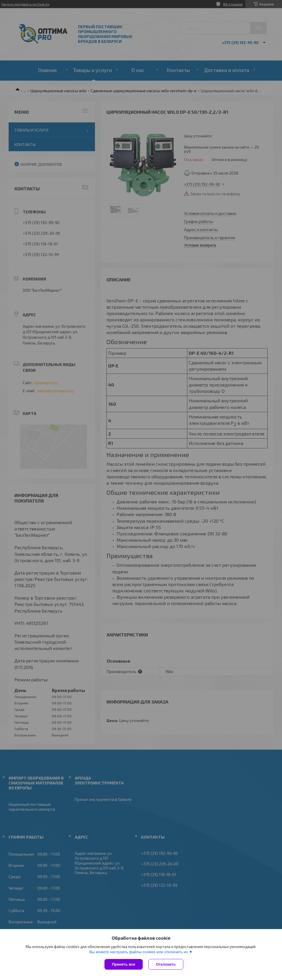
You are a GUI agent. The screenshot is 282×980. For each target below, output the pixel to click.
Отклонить (166, 964)
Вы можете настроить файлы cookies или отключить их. (139, 952)
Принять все (124, 964)
